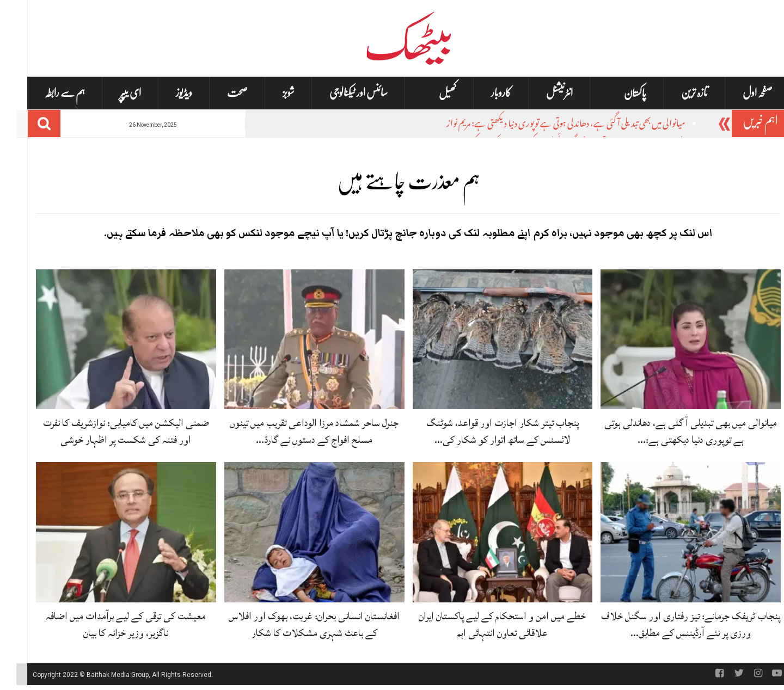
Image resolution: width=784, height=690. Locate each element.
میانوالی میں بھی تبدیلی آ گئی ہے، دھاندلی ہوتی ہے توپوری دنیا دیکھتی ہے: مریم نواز (550, 125)
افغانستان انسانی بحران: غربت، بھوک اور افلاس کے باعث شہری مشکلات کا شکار (298, 624)
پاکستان (619, 93)
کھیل (431, 93)
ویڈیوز (168, 93)
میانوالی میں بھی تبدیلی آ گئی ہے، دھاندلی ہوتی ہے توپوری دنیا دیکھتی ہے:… (674, 431)
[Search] (28, 124)
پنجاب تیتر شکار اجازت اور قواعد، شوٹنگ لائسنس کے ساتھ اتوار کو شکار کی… (486, 431)
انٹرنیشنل (543, 93)
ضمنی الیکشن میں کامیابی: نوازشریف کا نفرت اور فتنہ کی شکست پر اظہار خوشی (110, 431)
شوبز (272, 93)
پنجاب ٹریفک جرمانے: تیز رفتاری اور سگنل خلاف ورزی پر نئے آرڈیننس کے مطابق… (674, 624)
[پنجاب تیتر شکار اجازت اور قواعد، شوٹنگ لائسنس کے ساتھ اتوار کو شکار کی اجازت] (486, 340)
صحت (221, 93)
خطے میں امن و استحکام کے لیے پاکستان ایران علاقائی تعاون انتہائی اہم (486, 624)
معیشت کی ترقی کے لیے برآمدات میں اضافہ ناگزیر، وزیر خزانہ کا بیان (109, 624)
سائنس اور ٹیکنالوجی (342, 93)
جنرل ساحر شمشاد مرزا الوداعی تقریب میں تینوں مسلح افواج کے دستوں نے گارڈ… (298, 431)
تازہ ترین (678, 93)
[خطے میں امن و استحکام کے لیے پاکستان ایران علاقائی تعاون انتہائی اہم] (486, 533)
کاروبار (485, 93)
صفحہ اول (741, 93)
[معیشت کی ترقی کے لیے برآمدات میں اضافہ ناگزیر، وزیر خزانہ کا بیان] (110, 533)
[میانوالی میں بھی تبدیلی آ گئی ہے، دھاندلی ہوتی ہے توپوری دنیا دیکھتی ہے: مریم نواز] (674, 340)
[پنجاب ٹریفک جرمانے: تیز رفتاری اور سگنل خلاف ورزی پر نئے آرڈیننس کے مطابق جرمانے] (674, 533)
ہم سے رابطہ (48, 93)
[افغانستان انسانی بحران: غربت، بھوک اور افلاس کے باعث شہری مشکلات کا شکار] (298, 533)
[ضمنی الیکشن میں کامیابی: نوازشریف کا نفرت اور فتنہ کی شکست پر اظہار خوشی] (110, 340)
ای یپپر (114, 93)
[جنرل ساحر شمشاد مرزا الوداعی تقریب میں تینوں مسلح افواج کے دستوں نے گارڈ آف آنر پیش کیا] (298, 340)
